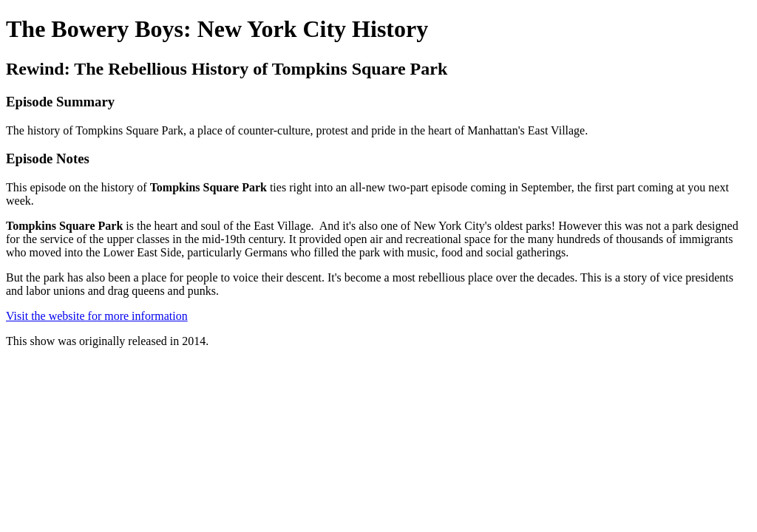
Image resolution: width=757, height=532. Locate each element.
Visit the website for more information (97, 316)
